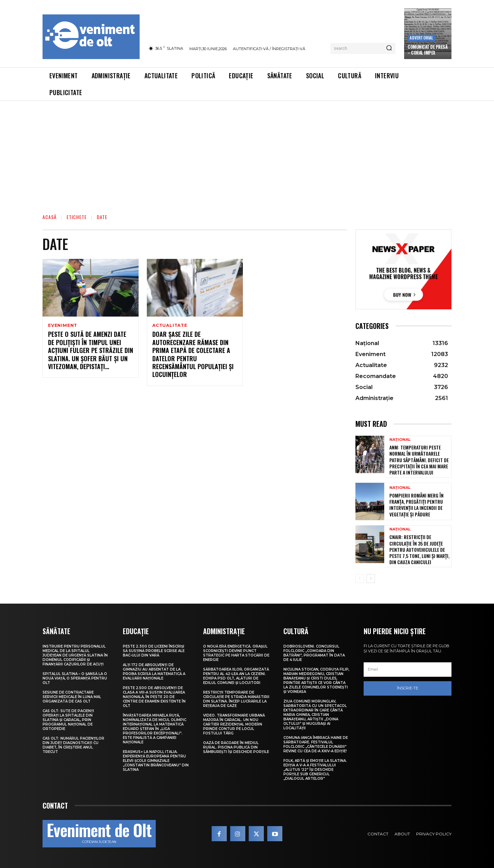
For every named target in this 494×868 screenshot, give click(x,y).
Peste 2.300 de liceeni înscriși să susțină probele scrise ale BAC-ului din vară (154, 651)
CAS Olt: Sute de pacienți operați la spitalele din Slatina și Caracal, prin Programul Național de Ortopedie (68, 720)
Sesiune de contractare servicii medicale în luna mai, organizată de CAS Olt (72, 697)
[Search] (389, 48)
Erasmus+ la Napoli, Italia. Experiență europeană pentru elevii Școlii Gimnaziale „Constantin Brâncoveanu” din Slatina (156, 761)
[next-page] (371, 579)
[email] (408, 670)
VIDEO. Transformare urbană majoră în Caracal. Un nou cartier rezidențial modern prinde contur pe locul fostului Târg (234, 724)
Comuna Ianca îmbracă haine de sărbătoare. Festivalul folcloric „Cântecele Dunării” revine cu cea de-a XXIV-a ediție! (316, 744)
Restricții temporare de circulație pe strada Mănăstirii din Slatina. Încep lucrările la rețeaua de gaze (236, 699)
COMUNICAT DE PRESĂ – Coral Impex (427, 50)
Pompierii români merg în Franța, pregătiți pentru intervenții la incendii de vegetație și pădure (416, 505)
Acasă (50, 217)
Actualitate (170, 325)
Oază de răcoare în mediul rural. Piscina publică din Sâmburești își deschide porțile (236, 747)
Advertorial (421, 38)
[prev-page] (360, 579)
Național (400, 440)
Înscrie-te (408, 688)
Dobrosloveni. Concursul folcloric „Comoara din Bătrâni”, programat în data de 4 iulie (314, 653)
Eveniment (63, 325)
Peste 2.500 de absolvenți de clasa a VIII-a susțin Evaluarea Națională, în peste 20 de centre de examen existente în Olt (154, 697)
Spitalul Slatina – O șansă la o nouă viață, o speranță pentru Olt (75, 678)
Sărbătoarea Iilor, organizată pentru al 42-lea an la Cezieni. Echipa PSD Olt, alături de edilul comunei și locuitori (236, 676)
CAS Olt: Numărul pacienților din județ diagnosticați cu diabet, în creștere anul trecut (73, 745)
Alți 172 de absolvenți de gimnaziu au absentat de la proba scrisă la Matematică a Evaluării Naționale (154, 672)
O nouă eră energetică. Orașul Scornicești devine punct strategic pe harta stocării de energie (236, 653)
